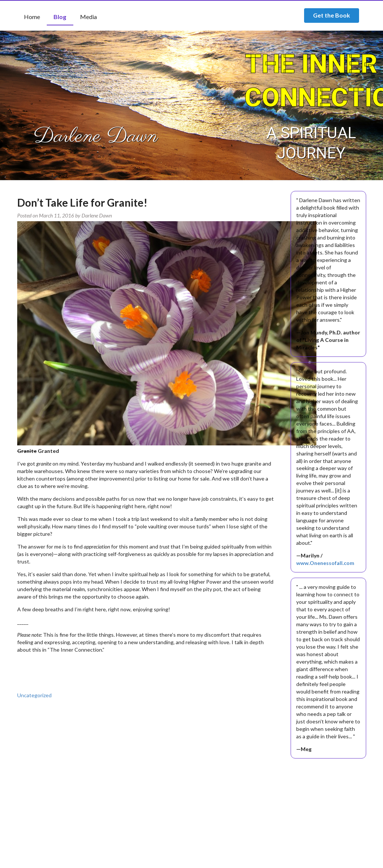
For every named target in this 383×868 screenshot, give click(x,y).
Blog (60, 17)
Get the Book (332, 15)
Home (32, 17)
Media (88, 17)
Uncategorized (34, 695)
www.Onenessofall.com (325, 563)
